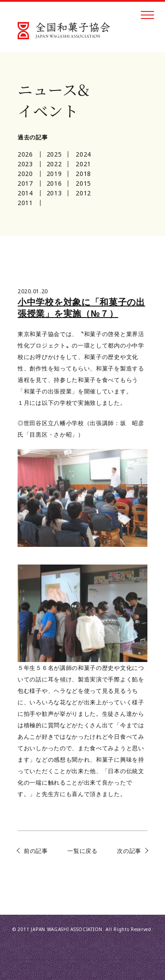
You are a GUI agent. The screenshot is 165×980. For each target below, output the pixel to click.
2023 (25, 164)
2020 (25, 174)
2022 (54, 164)
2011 (25, 203)
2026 (25, 154)
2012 (83, 193)
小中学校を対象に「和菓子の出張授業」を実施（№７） (81, 308)
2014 (25, 193)
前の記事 (36, 851)
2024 (83, 154)
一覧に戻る (82, 851)
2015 (83, 183)
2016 (54, 183)
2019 (54, 174)
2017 (25, 183)
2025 (54, 154)
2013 (54, 193)
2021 (83, 164)
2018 (83, 174)
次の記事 (129, 851)
